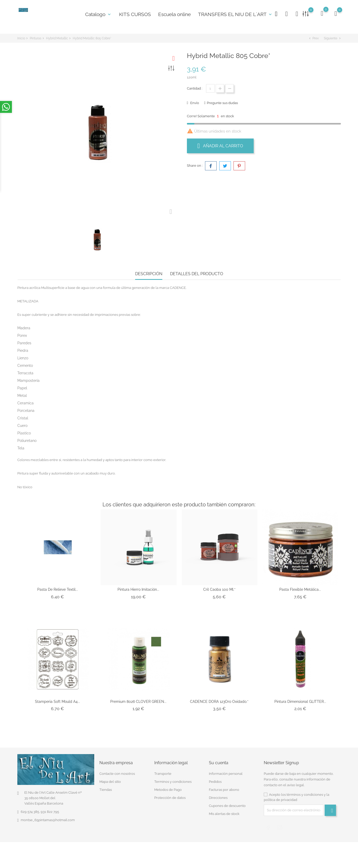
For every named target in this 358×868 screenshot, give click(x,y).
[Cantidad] (210, 88)
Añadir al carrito (220, 146)
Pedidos (215, 782)
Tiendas (106, 790)
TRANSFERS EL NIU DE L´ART (235, 14)
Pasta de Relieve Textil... (58, 589)
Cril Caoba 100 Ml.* (219, 589)
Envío (194, 103)
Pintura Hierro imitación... (138, 589)
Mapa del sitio (110, 782)
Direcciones (218, 798)
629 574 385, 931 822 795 (40, 812)
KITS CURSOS (135, 14)
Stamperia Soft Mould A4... (57, 702)
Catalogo (98, 14)
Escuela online (174, 14)
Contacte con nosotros (117, 774)
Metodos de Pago (168, 790)
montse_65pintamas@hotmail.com (48, 820)
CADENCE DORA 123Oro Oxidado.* (219, 702)
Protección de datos (170, 798)
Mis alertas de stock (224, 814)
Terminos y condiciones (173, 782)
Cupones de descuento (227, 806)
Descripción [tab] (149, 274)
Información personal (226, 774)
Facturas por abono (224, 790)
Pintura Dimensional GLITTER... (300, 702)
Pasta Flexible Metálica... (300, 589)
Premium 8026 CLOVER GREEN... (138, 702)
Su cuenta (219, 763)
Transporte (163, 774)
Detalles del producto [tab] (197, 274)
